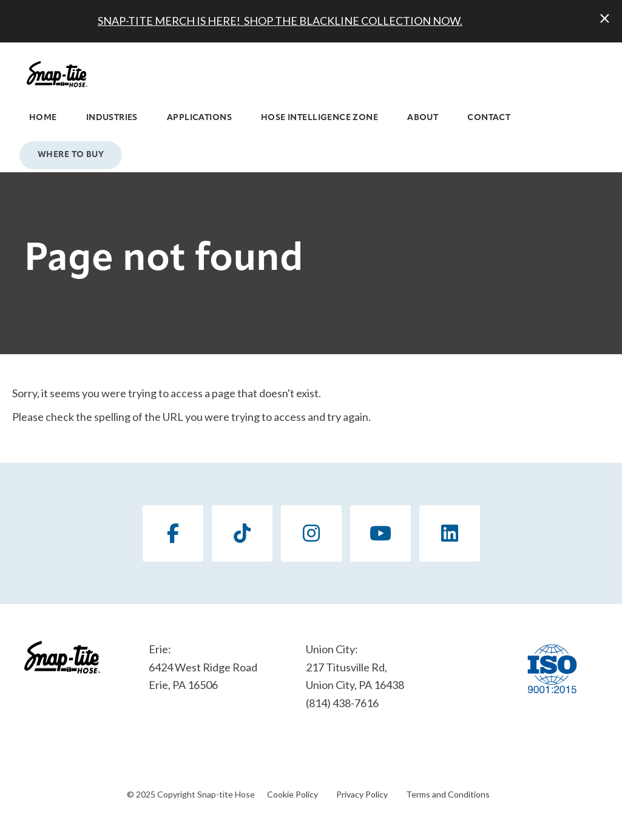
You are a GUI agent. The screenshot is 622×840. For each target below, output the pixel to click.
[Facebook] (173, 533)
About (423, 118)
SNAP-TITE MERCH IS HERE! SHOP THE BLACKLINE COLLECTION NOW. (280, 21)
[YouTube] (380, 533)
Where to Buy (71, 155)
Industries (112, 118)
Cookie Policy (292, 794)
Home (43, 118)
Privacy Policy (362, 794)
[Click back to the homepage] (57, 74)
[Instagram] (311, 533)
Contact (489, 118)
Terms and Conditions (448, 794)
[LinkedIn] (450, 533)
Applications (199, 118)
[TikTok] (242, 533)
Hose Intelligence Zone (319, 118)
